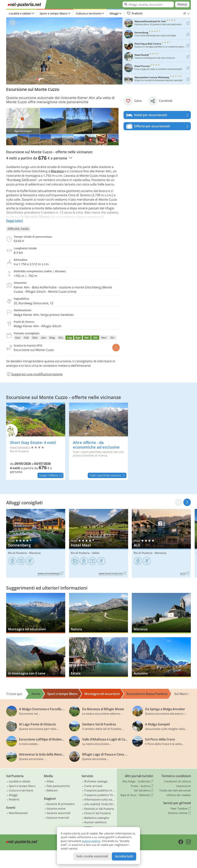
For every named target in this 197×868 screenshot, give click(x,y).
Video (50, 781)
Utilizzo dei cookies (179, 795)
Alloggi (114, 13)
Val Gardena (144, 790)
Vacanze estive (56, 808)
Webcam (52, 790)
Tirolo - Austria (142, 786)
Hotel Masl (99, 543)
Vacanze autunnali (58, 813)
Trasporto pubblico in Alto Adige (100, 790)
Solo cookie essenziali (92, 856)
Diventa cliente (179, 813)
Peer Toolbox (181, 809)
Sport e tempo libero (53, 13)
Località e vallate (20, 13)
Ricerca (182, 4)
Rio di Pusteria (17, 553)
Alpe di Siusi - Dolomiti (137, 795)
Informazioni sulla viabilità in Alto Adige (100, 799)
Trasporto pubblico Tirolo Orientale (100, 795)
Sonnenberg (36, 543)
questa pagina (91, 841)
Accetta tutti (124, 856)
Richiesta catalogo (96, 781)
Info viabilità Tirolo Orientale (100, 804)
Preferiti (135, 14)
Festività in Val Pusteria (99, 809)
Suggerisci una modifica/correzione (34, 374)
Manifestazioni (18, 813)
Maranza (57, 171)
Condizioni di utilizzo (177, 781)
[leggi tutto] (15, 221)
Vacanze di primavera (61, 804)
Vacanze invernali (58, 818)
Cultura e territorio (88, 13)
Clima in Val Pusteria (98, 813)
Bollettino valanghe (97, 818)
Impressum (184, 786)
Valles (96, 553)
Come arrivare (93, 786)
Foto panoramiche (58, 786)
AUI (161, 543)
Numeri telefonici (96, 822)
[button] (187, 502)
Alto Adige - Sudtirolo (138, 781)
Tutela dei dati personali (175, 790)
